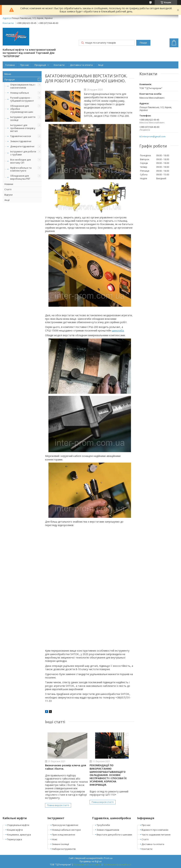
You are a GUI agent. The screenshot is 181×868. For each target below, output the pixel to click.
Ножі (55, 839)
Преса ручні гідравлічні (65, 825)
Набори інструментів (64, 849)
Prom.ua (108, 858)
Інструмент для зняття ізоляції (23, 118)
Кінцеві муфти (15, 830)
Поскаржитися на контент (87, 865)
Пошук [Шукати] (143, 43)
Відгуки (8, 195)
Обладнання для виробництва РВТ (20, 177)
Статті (8, 189)
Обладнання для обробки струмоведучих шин (22, 109)
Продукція (40, 65)
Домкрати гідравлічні (22, 146)
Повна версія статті (58, 805)
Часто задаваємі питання (156, 835)
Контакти (59, 65)
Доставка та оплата (81, 65)
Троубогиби (103, 825)
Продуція (10, 79)
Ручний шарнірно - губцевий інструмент (22, 99)
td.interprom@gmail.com (152, 137)
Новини (9, 184)
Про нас (25, 65)
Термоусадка (14, 839)
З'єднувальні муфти (18, 825)
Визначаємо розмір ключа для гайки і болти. (66, 767)
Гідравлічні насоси (21, 136)
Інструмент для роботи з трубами (23, 153)
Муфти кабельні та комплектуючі (21, 169)
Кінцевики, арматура (19, 835)
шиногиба (118, 330)
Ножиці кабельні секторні (66, 830)
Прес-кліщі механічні (64, 835)
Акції (101, 65)
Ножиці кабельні (20, 93)
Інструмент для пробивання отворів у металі (23, 128)
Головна (10, 65)
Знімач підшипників (108, 830)
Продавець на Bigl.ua (90, 861)
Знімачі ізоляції (60, 844)
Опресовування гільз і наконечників (23, 86)
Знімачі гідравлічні (21, 141)
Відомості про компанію (155, 830)
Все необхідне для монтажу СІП (21, 161)
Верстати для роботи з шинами (114, 835)
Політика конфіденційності (117, 865)
